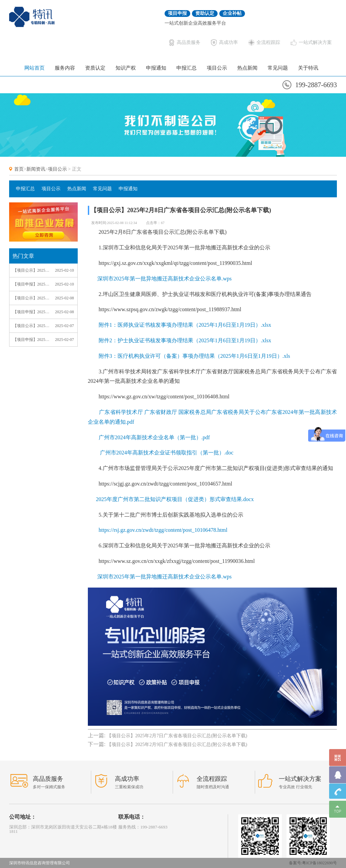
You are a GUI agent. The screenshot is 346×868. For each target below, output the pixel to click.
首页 (19, 169)
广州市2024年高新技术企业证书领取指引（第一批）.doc (166, 453)
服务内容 (65, 68)
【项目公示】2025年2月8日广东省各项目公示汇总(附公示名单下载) (31, 298)
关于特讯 (308, 68)
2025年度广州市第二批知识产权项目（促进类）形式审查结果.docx (175, 499)
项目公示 (217, 68)
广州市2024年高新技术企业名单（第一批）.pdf (154, 437)
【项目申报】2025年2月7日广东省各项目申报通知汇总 (31, 340)
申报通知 (156, 68)
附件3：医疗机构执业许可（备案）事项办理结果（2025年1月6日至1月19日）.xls (194, 356)
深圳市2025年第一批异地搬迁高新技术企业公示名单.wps (165, 279)
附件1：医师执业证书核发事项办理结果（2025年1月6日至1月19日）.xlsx (185, 325)
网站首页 (34, 68)
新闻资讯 (36, 169)
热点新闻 (247, 68)
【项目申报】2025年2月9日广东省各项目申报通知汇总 (31, 284)
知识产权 (126, 68)
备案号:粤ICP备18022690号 (313, 863)
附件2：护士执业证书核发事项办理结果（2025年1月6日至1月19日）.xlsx (185, 340)
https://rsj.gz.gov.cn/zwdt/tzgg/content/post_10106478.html (163, 530)
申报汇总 (187, 68)
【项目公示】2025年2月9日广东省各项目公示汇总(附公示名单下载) (31, 270)
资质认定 (95, 68)
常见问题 (278, 68)
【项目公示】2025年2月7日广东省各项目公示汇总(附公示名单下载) (31, 326)
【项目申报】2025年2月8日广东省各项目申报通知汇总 (31, 312)
